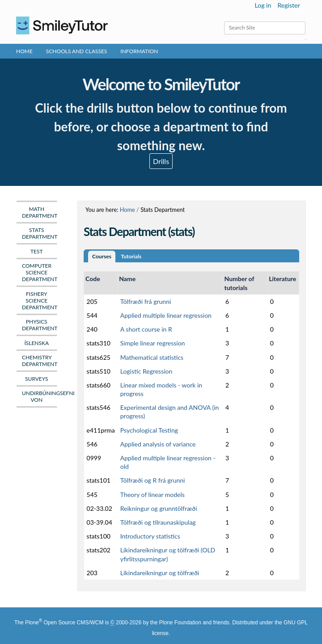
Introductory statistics (150, 536)
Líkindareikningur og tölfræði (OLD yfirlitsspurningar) (168, 554)
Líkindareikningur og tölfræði (160, 573)
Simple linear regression (153, 343)
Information (139, 51)
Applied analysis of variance (158, 444)
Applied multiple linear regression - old (168, 462)
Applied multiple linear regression (166, 315)
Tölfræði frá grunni (146, 301)
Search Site (224, 21)
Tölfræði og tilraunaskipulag (158, 522)
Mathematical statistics (152, 357)
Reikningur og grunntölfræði (159, 508)
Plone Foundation (180, 623)
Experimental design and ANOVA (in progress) (170, 412)
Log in (263, 5)
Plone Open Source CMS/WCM (64, 623)
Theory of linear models (153, 495)
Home (24, 51)
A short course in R (146, 329)
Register (288, 5)
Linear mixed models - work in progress (161, 389)
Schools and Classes (77, 51)
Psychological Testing (149, 430)
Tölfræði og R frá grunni (153, 480)
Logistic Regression (146, 371)
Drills (161, 161)
